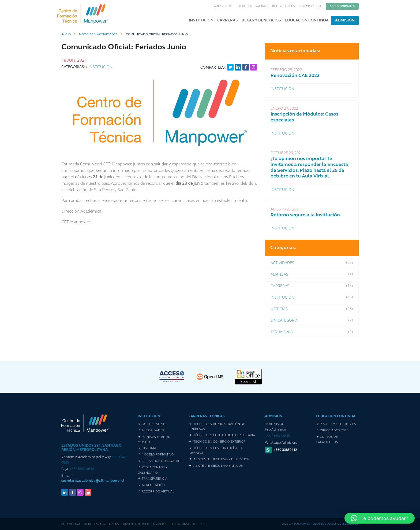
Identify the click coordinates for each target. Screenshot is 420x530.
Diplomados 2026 (334, 431)
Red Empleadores (311, 6)
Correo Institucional (188, 524)
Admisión (345, 21)
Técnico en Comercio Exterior (219, 442)
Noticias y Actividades (98, 35)
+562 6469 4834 (82, 469)
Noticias (279, 309)
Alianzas (279, 275)
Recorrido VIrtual (158, 492)
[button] (380, 518)
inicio (66, 35)
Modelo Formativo (158, 455)
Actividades (282, 263)
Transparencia (155, 479)
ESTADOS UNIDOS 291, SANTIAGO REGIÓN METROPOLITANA (91, 448)
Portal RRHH (161, 524)
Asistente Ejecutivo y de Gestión (221, 459)
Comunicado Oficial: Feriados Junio (157, 35)
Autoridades (153, 431)
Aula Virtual (224, 6)
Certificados (110, 524)
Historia (149, 448)
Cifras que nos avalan (161, 461)
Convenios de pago (135, 524)
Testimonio (282, 332)
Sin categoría (284, 321)
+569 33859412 (285, 450)
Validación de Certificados (275, 6)
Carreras (228, 21)
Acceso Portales (342, 6)
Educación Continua (307, 21)
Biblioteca (244, 6)
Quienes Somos (155, 424)
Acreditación (153, 485)
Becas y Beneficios (261, 21)
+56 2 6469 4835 (277, 436)
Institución (201, 21)
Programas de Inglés (338, 424)
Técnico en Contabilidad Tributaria (224, 435)
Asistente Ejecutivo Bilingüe (218, 466)
